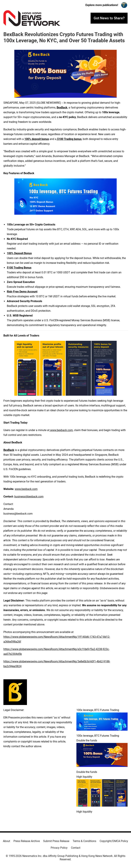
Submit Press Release (56, 841)
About (6, 841)
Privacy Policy (59, 848)
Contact (76, 848)
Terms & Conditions (84, 841)
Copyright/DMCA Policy (114, 841)
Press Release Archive (27, 841)
